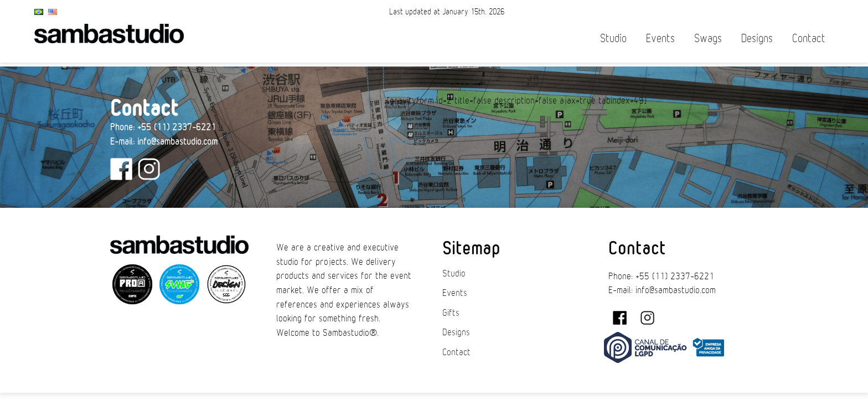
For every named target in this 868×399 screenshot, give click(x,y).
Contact (809, 39)
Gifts (451, 313)
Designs (757, 39)
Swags (708, 39)
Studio (613, 39)
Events (660, 39)
